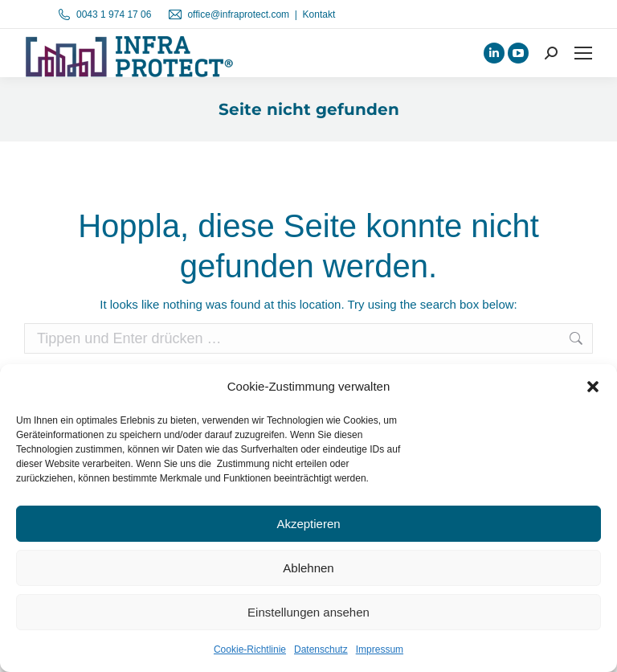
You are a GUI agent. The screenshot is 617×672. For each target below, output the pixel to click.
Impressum (380, 649)
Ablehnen (308, 568)
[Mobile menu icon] (583, 53)
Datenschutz (321, 649)
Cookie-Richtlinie (250, 649)
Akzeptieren (308, 524)
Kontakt (319, 14)
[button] (593, 387)
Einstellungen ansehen (308, 612)
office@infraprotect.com (238, 14)
